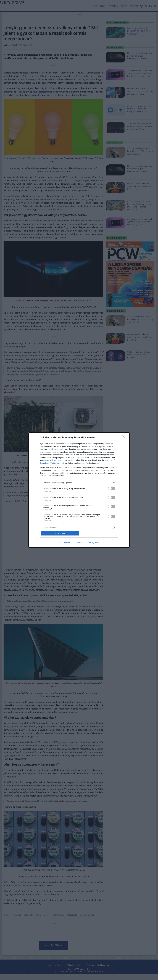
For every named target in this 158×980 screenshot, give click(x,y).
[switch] (112, 488)
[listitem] (79, 483)
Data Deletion (64, 543)
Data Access (79, 543)
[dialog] (79, 490)
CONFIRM (60, 533)
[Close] (124, 438)
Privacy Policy (94, 543)
